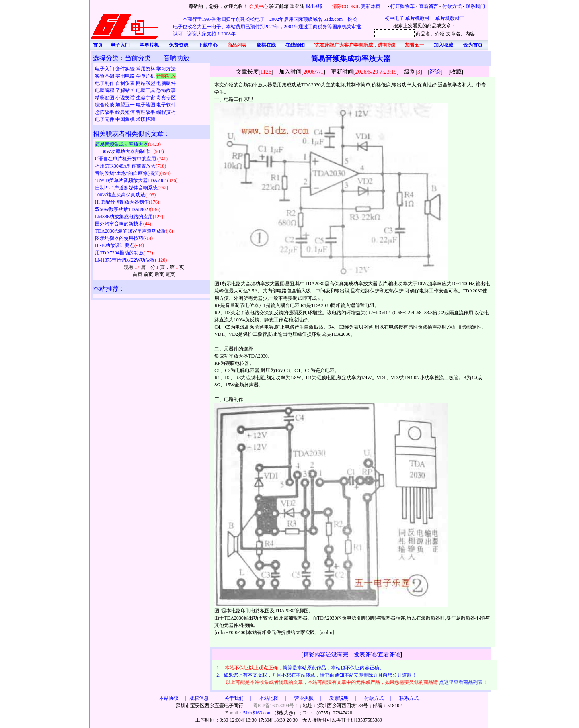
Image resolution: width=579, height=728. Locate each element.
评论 (435, 72)
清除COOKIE (346, 6)
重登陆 (297, 6)
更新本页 (371, 6)
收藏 (456, 72)
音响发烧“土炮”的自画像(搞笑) (128, 173)
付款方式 (452, 6)
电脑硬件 (166, 83)
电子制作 (105, 83)
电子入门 (105, 69)
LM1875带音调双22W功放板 (125, 260)
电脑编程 (105, 90)
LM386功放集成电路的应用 (124, 217)
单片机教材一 (420, 18)
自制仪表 (126, 83)
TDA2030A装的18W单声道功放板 (130, 231)
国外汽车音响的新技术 (119, 224)
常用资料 (146, 69)
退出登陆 (316, 6)
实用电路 (126, 76)
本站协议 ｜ (174, 698)
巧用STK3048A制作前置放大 (125, 166)
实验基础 (105, 76)
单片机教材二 (450, 18)
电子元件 (105, 119)
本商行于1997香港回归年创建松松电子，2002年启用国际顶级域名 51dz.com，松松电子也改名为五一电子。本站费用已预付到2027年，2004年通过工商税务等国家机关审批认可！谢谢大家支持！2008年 (267, 27)
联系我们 (475, 6)
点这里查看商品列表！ (464, 682)
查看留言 (429, 6)
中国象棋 (126, 119)
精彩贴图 (105, 98)
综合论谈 (105, 105)
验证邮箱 (279, 6)
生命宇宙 (146, 98)
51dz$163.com (258, 713)
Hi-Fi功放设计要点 (115, 245)
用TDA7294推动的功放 (119, 253)
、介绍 (437, 34)
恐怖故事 (166, 90)
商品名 (423, 34)
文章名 (453, 34)
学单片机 (146, 76)
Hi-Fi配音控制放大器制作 (122, 202)
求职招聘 (146, 119)
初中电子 (394, 18)
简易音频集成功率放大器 (121, 144)
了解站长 (126, 90)
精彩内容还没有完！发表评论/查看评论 (352, 655)
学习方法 (166, 69)
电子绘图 (146, 105)
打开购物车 (402, 6)
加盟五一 (126, 105)
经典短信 (126, 112)
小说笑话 (126, 98)
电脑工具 (146, 90)
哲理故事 (146, 112)
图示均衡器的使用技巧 (119, 238)
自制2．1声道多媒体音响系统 (126, 188)
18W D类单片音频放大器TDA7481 (131, 180)
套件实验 (126, 69)
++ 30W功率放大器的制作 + (124, 151)
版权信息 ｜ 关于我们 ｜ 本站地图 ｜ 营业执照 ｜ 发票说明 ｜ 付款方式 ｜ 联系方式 (304, 698)
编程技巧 (166, 112)
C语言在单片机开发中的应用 (126, 159)
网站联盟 (146, 83)
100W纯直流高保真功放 (120, 195)
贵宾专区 (166, 98)
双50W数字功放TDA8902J (122, 209)
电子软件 (166, 105)
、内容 (468, 34)
